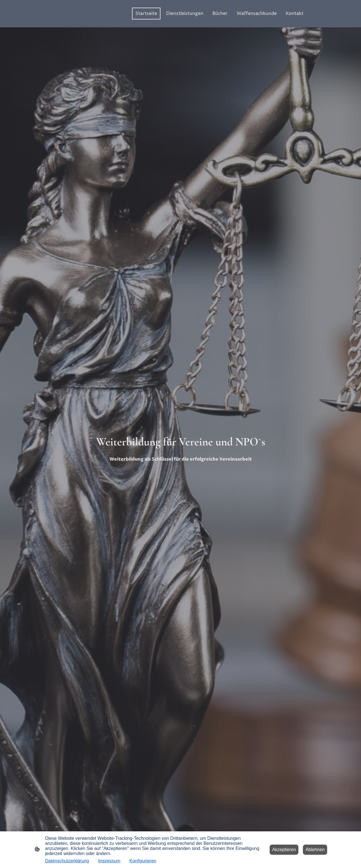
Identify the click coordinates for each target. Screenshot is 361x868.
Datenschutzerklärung (67, 861)
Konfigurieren (143, 861)
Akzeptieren (284, 850)
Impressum (109, 861)
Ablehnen (315, 850)
